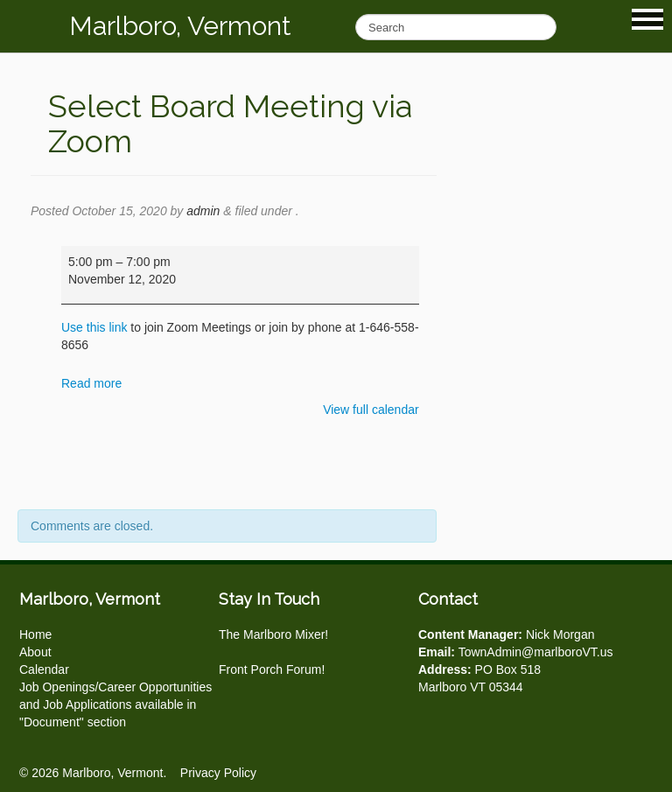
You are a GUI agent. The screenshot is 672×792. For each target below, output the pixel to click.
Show (647, 19)
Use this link (94, 327)
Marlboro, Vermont (180, 26)
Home (35, 634)
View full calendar (371, 410)
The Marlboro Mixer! (273, 634)
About (35, 652)
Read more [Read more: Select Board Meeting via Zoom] (91, 383)
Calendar (44, 669)
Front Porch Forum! (272, 669)
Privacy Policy (218, 773)
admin (203, 211)
